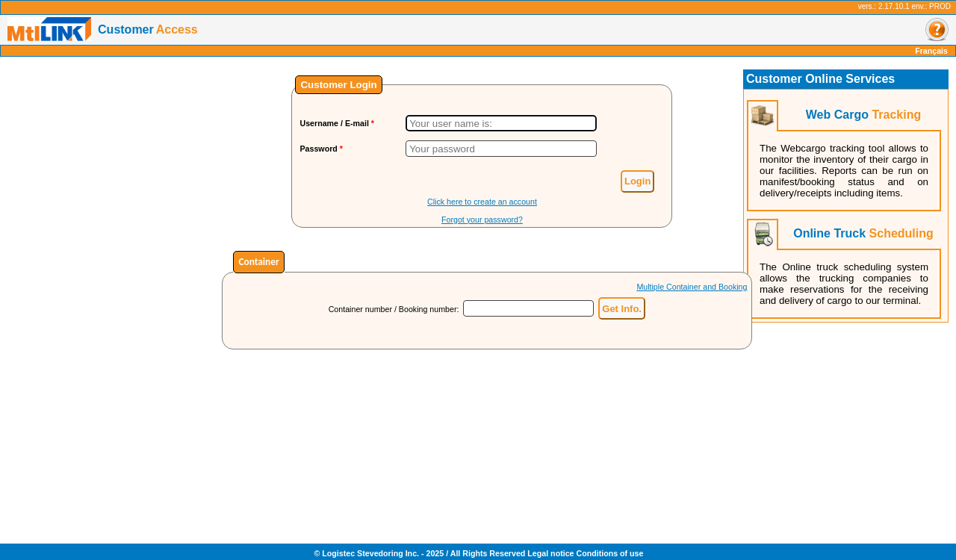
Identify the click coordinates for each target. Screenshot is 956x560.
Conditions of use (609, 553)
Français (931, 51)
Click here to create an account (482, 202)
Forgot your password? (482, 220)
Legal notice (550, 553)
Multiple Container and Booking (692, 287)
